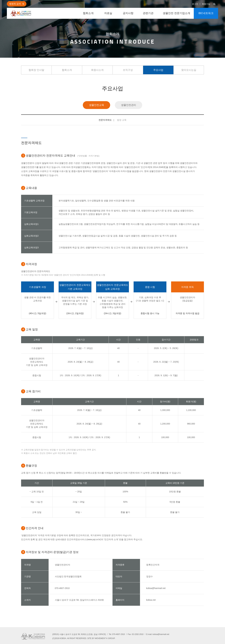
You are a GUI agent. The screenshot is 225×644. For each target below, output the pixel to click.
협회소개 (88, 13)
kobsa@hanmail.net (156, 588)
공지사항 (128, 13)
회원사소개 (97, 70)
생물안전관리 (129, 105)
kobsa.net (151, 600)
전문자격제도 (105, 120)
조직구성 (128, 70)
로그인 (195, 4)
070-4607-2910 (62, 588)
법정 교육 (122, 120)
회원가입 (206, 4)
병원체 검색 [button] (15, 4)
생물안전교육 (97, 105)
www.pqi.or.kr (94, 539)
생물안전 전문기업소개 (176, 13)
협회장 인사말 (36, 70)
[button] (214, 4)
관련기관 (148, 13)
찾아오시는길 (189, 70)
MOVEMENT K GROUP (105, 638)
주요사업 (158, 70)
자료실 (108, 13)
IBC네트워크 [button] (206, 13)
